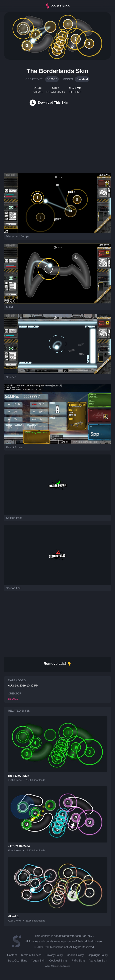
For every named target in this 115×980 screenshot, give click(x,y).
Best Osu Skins (17, 960)
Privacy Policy (54, 955)
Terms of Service (31, 955)
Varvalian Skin (98, 960)
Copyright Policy (98, 955)
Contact (12, 955)
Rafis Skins (78, 960)
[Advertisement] (30, 144)
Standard (82, 79)
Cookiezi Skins (58, 960)
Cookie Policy (75, 955)
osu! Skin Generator (57, 966)
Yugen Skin (38, 960)
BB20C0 (52, 79)
